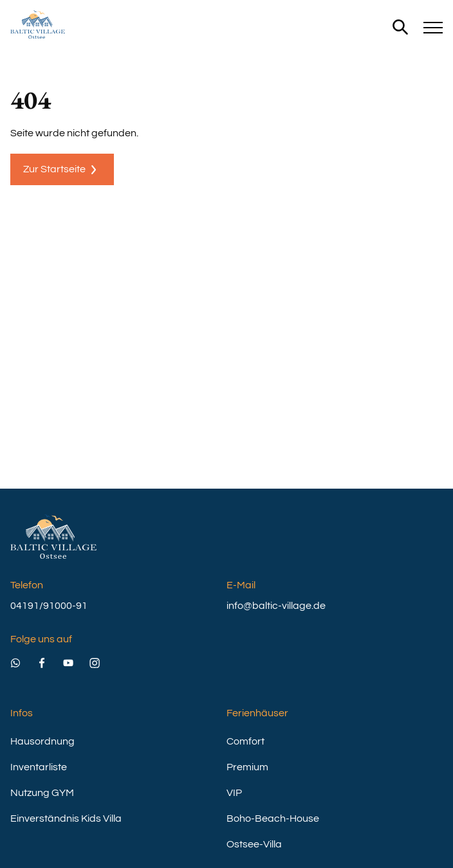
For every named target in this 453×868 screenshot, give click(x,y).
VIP (234, 793)
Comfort (245, 741)
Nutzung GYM (42, 793)
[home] (38, 24)
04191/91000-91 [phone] (49, 606)
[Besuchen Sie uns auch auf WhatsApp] (23, 659)
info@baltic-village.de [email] (276, 606)
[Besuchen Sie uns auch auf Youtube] (76, 659)
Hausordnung (42, 741)
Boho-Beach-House (273, 818)
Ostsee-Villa (254, 844)
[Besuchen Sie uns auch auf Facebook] (50, 659)
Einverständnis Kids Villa (66, 818)
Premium (247, 767)
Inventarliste (39, 767)
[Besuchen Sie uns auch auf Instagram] (103, 659)
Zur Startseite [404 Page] (62, 170)
